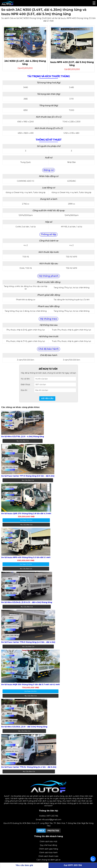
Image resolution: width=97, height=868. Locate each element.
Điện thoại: (26, 384)
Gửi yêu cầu (47, 398)
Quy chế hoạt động (48, 845)
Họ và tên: (25, 379)
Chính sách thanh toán (48, 856)
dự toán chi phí (26, 520)
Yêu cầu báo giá (23, 441)
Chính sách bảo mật (48, 841)
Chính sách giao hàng (48, 849)
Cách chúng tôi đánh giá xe (48, 860)
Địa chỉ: (24, 390)
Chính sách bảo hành (48, 853)
